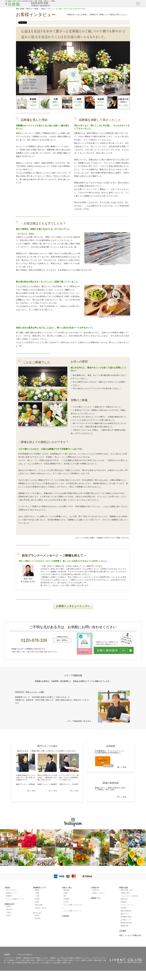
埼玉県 (8, 915)
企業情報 (7, 954)
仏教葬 (66, 893)
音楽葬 (37, 915)
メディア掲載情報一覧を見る (79, 721)
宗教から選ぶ (67, 888)
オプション (37, 913)
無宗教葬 (66, 890)
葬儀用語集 (124, 926)
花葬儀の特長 (125, 893)
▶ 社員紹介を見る (28, 582)
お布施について (126, 920)
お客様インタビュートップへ (73, 606)
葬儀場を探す (10, 904)
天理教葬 (66, 899)
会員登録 (65, 916)
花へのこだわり (11, 890)
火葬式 (37, 902)
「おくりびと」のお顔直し (130, 896)
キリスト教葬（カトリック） (73, 911)
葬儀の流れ (124, 899)
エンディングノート (127, 905)
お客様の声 (95, 888)
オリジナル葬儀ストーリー (15, 899)
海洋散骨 (38, 918)
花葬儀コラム (96, 898)
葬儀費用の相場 (126, 917)
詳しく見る (31, 791)
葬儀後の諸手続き (127, 923)
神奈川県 (9, 909)
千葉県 (8, 912)
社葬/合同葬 (39, 905)
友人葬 (66, 902)
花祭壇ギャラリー (12, 893)
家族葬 (37, 890)
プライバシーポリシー (25, 954)
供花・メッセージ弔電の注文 (130, 935)
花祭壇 (7, 888)
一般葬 (37, 893)
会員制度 (124, 908)
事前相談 (124, 902)
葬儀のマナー (125, 914)
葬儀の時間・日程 (127, 890)
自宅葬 (37, 899)
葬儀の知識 (123, 888)
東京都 (8, 906)
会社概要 (123, 931)
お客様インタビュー (99, 893)
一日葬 (32, 85)
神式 (65, 896)
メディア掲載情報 (73, 675)
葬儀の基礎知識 (126, 911)
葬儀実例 (9, 896)
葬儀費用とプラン (40, 888)
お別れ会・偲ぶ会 (41, 908)
